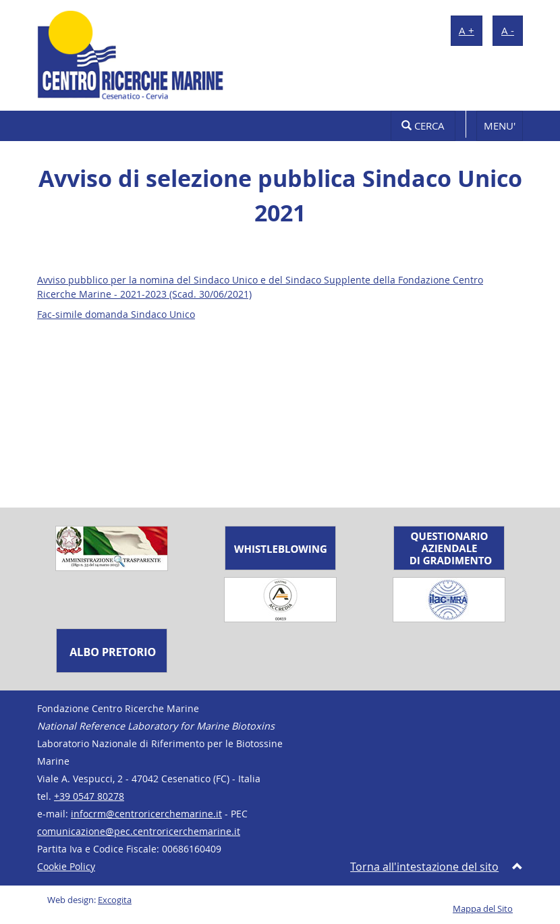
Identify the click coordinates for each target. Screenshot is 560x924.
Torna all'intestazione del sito (424, 867)
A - (508, 30)
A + (467, 30)
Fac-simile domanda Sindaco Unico (116, 315)
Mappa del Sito (483, 909)
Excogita (115, 900)
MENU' (500, 126)
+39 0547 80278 (89, 796)
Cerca (423, 126)
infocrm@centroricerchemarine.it (146, 814)
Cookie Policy (66, 866)
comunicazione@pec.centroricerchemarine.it (139, 831)
